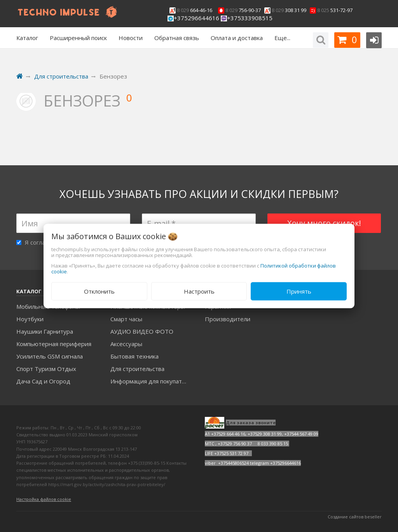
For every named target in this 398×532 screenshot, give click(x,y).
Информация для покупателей (152, 381)
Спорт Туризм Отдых (46, 369)
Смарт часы (126, 319)
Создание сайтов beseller (355, 517)
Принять (299, 291)
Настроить (199, 291)
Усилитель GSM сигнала (50, 356)
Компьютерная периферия (54, 344)
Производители (228, 319)
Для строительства (137, 369)
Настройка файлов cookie (44, 499)
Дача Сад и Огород (43, 381)
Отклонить (99, 291)
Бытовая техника (134, 356)
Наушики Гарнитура (45, 331)
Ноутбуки (30, 319)
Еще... (282, 38)
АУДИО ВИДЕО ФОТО (142, 331)
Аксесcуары (126, 344)
